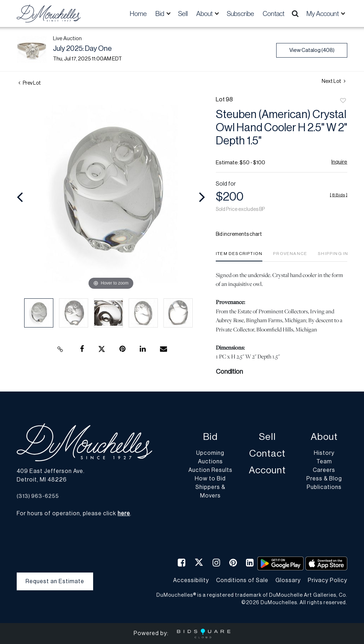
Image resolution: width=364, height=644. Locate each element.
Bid (210, 437)
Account (267, 470)
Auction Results (210, 470)
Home (138, 14)
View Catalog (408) (312, 50)
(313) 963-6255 (38, 496)
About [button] (205, 14)
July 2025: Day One (82, 49)
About (324, 437)
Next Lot (334, 81)
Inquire (339, 162)
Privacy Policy (328, 580)
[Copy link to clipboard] (60, 349)
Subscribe (240, 14)
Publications (324, 487)
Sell (183, 14)
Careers (324, 470)
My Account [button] (323, 14)
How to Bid (210, 479)
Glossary (288, 580)
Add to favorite (343, 101)
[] (339, 195)
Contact (274, 14)
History (324, 453)
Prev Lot (30, 83)
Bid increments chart (239, 234)
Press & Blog (324, 479)
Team (324, 462)
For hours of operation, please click (73, 513)
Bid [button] (160, 14)
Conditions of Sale (242, 580)
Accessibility (191, 580)
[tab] (239, 256)
